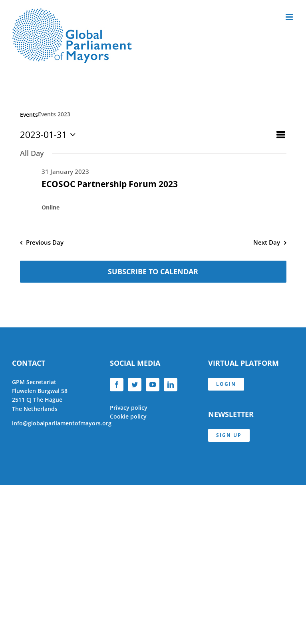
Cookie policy (128, 416)
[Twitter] (135, 385)
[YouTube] (153, 385)
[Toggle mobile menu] (290, 17)
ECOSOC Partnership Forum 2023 (110, 184)
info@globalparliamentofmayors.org (62, 423)
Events (29, 115)
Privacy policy (129, 408)
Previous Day (45, 242)
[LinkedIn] (171, 385)
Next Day (267, 242)
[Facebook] (117, 385)
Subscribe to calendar (153, 272)
